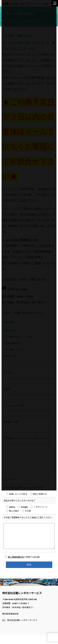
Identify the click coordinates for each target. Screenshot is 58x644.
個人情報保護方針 (16, 566)
